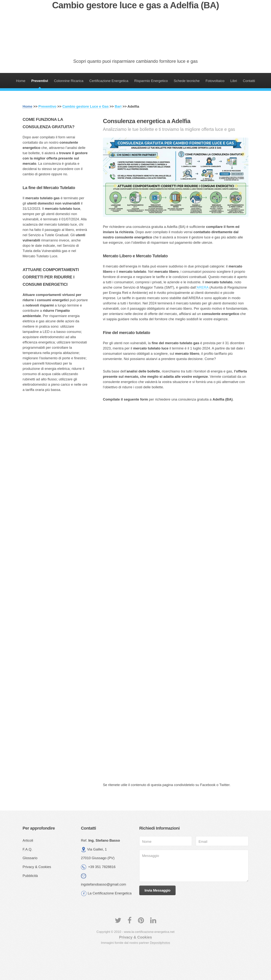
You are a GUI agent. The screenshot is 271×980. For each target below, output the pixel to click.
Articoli (28, 840)
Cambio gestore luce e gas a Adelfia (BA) (135, 5)
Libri (234, 81)
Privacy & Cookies (37, 867)
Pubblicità (30, 876)
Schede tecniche (187, 81)
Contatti (249, 81)
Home (21, 81)
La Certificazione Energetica (110, 893)
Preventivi (40, 81)
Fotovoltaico (215, 81)
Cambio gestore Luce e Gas (86, 106)
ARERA (202, 287)
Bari (118, 106)
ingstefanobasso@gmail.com (104, 884)
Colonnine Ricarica (69, 81)
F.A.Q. (27, 849)
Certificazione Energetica (109, 81)
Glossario (30, 858)
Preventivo (47, 106)
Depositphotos (160, 943)
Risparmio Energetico (151, 81)
